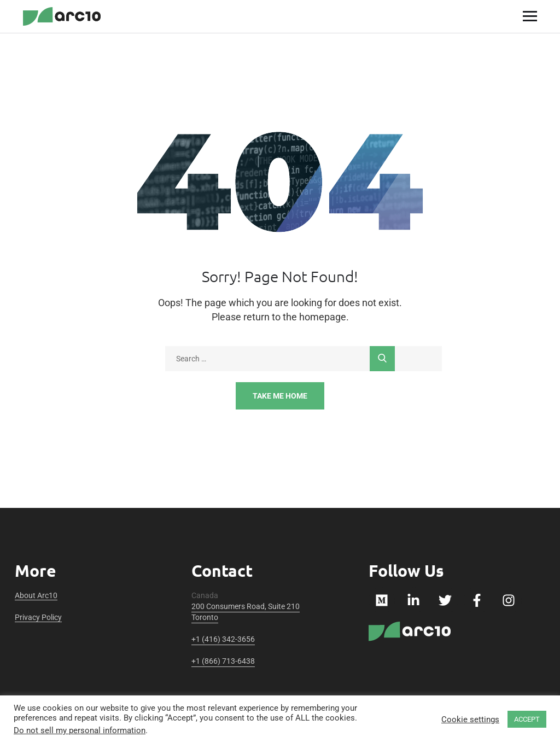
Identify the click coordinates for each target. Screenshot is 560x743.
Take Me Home (280, 396)
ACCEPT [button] (527, 719)
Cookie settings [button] (470, 719)
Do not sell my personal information (80, 730)
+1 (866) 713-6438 (223, 661)
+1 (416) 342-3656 (223, 639)
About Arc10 (36, 595)
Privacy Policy (38, 617)
